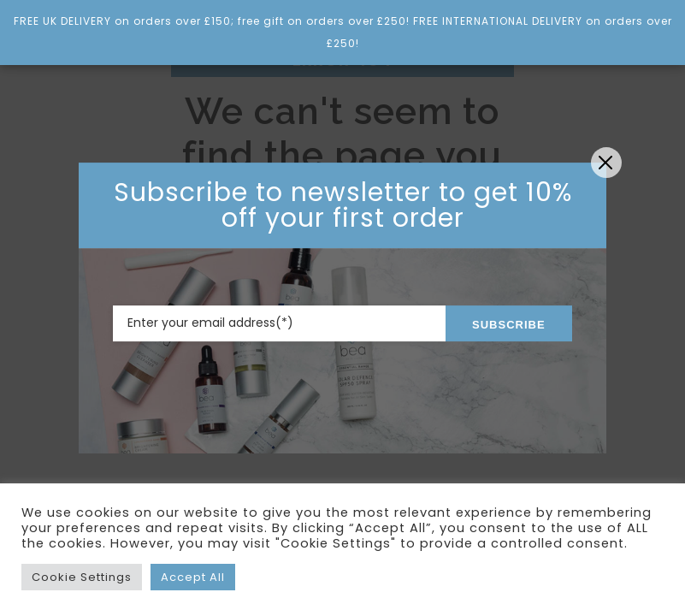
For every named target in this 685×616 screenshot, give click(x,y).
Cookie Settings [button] (82, 577)
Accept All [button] (193, 577)
